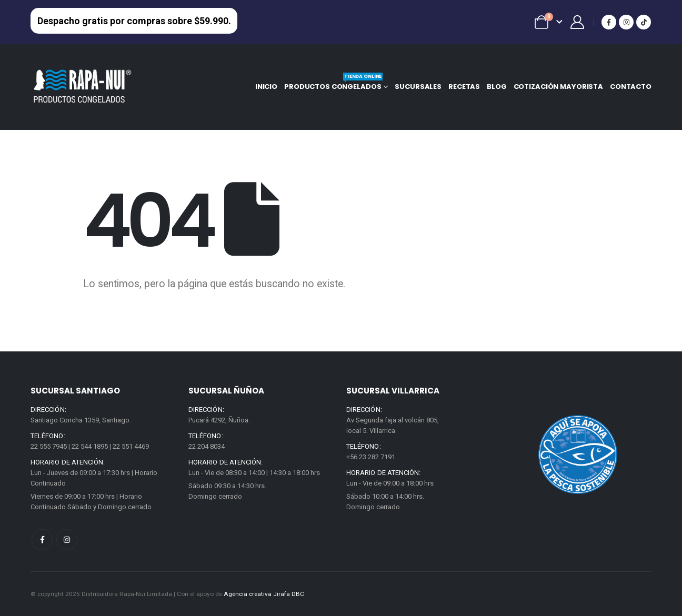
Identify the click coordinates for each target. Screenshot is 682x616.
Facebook (42, 540)
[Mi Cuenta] (578, 22)
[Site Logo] (83, 87)
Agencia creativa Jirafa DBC (264, 594)
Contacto (631, 87)
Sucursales (418, 87)
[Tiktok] (644, 22)
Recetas (464, 87)
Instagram (67, 540)
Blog (497, 87)
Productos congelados (333, 84)
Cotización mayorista (558, 87)
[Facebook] (609, 22)
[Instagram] (626, 22)
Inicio (266, 87)
